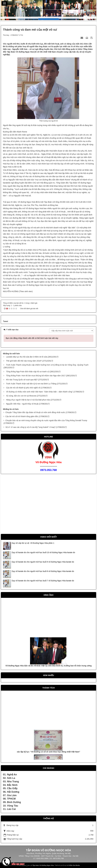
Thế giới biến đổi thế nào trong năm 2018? (24, 361)
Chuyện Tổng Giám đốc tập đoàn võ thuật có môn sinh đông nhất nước (35, 412)
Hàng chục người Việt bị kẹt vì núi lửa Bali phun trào (28, 400)
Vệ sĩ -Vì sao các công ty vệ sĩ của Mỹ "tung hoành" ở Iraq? (30, 427)
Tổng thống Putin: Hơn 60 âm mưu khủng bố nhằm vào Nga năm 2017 (36, 376)
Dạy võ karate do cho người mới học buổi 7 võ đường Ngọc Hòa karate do (43, 581)
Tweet (5, 321)
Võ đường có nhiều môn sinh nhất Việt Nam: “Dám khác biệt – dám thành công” (39, 392)
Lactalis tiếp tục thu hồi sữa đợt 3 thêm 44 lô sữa (27, 357)
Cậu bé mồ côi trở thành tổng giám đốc (22, 416)
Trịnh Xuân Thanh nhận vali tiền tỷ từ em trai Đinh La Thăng (31, 384)
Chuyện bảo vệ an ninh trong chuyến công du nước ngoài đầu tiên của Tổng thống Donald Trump (46, 420)
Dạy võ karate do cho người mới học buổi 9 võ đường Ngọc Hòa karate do (43, 562)
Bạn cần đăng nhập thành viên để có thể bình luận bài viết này (32, 338)
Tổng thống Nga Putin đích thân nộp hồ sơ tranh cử (28, 372)
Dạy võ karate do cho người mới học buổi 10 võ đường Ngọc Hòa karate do (43, 552)
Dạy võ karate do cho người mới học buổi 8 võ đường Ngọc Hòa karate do (43, 571)
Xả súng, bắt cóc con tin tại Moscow (21, 396)
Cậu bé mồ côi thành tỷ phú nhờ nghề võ (23, 388)
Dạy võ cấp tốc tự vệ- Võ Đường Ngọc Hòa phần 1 (33, 543)
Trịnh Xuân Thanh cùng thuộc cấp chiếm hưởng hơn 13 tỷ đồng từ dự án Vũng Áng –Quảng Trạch (47, 365)
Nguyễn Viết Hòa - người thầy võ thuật (22, 404)
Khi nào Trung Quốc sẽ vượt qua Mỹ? (22, 380)
